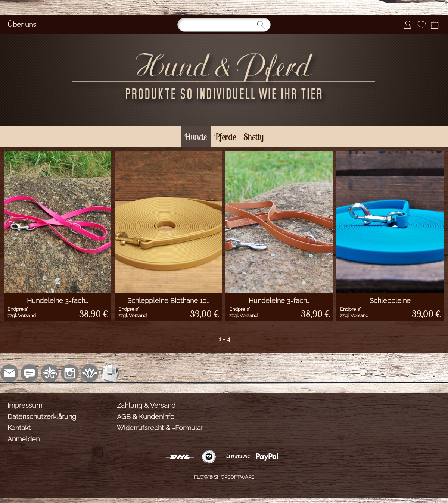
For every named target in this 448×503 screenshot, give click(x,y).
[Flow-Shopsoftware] (90, 373)
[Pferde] (225, 137)
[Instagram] (70, 373)
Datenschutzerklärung (42, 417)
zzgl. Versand (22, 315)
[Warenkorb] (435, 25)
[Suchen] (224, 25)
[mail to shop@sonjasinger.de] (9, 373)
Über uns (22, 24)
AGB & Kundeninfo (146, 417)
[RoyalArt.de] (50, 373)
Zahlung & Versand (146, 405)
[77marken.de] (29, 373)
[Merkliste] (421, 25)
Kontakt (19, 428)
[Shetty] (253, 137)
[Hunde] (196, 137)
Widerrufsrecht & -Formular (160, 428)
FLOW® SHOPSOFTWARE (224, 477)
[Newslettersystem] (110, 373)
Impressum (25, 405)
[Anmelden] (408, 25)
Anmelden (24, 439)
